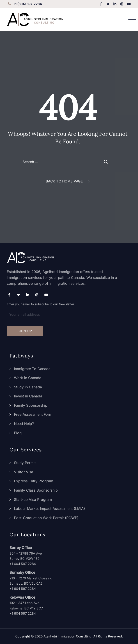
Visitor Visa (24, 472)
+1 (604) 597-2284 (24, 4)
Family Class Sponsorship (36, 490)
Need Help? (24, 424)
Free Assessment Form (33, 414)
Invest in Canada (28, 396)
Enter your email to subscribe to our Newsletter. (41, 311)
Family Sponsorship (31, 405)
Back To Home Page (64, 181)
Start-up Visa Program (33, 499)
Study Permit (25, 463)
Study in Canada (28, 387)
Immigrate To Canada (32, 369)
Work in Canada (28, 378)
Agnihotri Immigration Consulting (68, 636)
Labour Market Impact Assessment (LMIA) (49, 509)
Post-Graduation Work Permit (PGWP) (46, 518)
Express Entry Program (34, 481)
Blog (18, 433)
